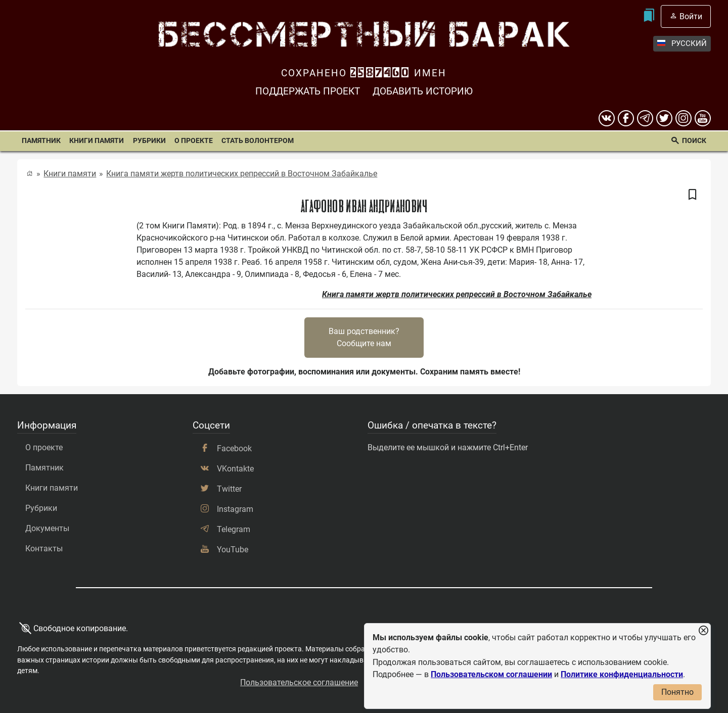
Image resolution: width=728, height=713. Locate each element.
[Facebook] (626, 118)
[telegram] (645, 118)
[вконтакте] (607, 118)
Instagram (235, 509)
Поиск (694, 141)
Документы (47, 528)
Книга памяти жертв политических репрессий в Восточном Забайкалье (242, 174)
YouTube (233, 550)
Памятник (41, 141)
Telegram (234, 529)
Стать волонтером (258, 141)
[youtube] (703, 118)
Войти (691, 16)
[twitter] (664, 118)
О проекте (194, 141)
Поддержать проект (308, 91)
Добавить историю (423, 91)
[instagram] (684, 118)
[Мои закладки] (649, 16)
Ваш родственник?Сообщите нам (364, 337)
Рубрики (149, 141)
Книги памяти (97, 141)
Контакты (44, 549)
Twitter (229, 489)
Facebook (234, 448)
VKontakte (235, 469)
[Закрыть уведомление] (703, 631)
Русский (682, 44)
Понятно (677, 692)
